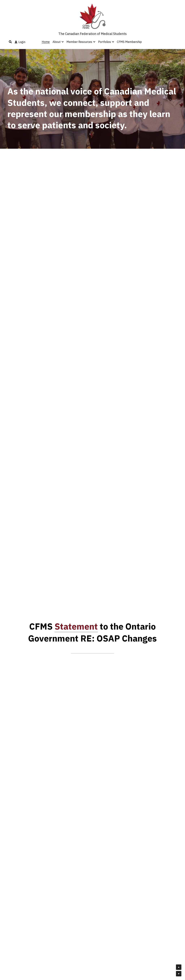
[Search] (10, 42)
